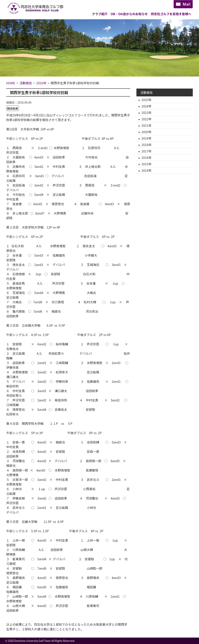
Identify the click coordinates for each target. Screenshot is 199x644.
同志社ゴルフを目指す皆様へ (171, 14)
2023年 (147, 113)
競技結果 (13, 108)
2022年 (147, 119)
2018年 (147, 145)
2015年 (147, 164)
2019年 (147, 138)
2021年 (147, 125)
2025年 (147, 100)
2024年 (147, 106)
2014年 (147, 170)
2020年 (147, 132)
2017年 (147, 151)
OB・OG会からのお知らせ (129, 14)
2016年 (147, 157)
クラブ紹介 (100, 14)
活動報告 (147, 92)
